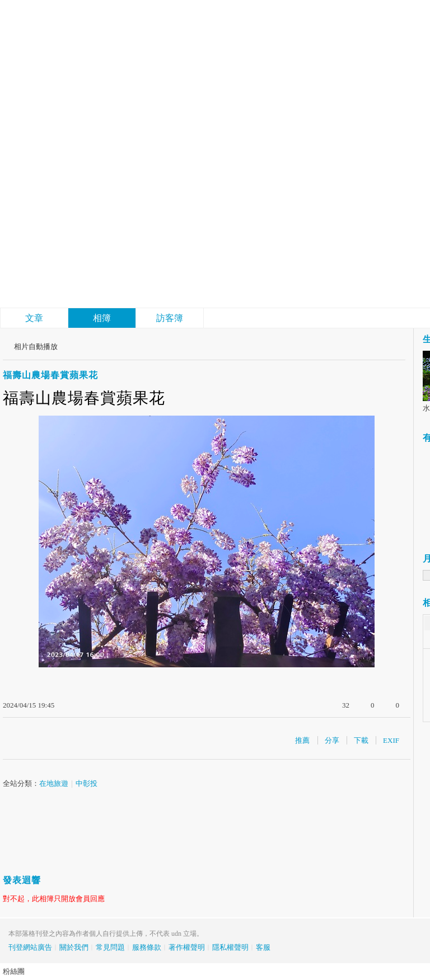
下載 (361, 740)
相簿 (102, 318)
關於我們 (74, 947)
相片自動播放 (36, 347)
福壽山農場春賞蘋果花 (50, 375)
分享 (332, 740)
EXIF (391, 740)
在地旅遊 (54, 783)
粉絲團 (14, 971)
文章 (34, 318)
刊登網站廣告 (30, 947)
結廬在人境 (84, 244)
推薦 (302, 740)
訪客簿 (170, 318)
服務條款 (147, 947)
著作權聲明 (187, 947)
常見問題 (110, 947)
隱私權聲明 (230, 947)
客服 (263, 947)
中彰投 (87, 783)
